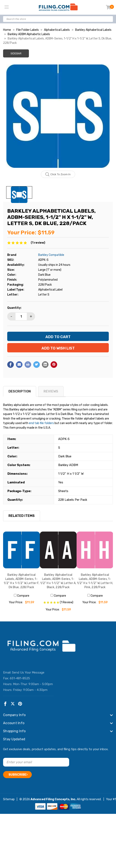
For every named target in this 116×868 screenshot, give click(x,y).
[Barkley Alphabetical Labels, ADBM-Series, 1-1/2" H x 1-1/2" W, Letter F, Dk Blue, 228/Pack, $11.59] (21, 550)
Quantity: (14, 308)
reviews (51, 391)
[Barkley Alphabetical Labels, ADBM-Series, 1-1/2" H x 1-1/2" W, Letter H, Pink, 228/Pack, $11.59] (95, 550)
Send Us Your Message (28, 672)
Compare (22, 596)
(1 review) (38, 243)
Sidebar (16, 53)
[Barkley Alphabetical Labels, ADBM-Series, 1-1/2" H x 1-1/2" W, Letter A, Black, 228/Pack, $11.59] (58, 550)
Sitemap (9, 799)
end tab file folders (41, 423)
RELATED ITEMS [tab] (22, 516)
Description (20, 391)
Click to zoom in (58, 174)
